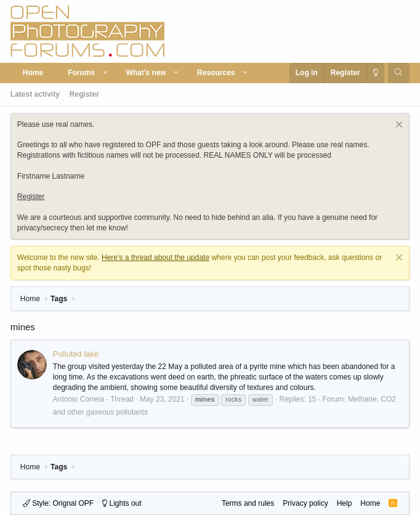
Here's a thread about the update (155, 257)
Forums (81, 73)
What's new (146, 73)
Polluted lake (76, 354)
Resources (216, 73)
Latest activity (35, 94)
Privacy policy (305, 503)
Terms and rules (248, 503)
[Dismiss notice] (398, 126)
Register (84, 94)
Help (345, 503)
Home (33, 73)
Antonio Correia (79, 399)
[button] (105, 73)
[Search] (399, 73)
